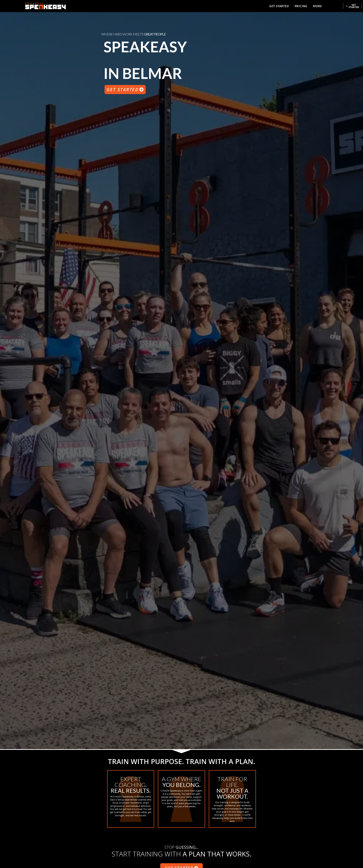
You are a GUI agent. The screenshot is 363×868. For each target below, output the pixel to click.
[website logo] (45, 6)
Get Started (279, 6)
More (317, 6)
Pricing (301, 6)
